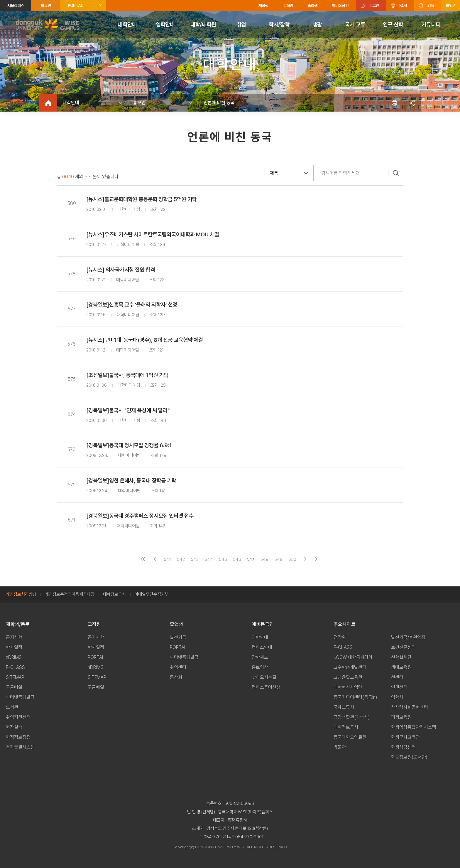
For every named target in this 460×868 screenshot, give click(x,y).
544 (209, 559)
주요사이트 (345, 624)
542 (181, 559)
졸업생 (312, 6)
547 (251, 559)
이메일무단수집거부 (152, 594)
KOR (403, 6)
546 (237, 559)
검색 (431, 6)
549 (278, 559)
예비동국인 (340, 6)
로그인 (374, 6)
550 (292, 559)
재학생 (263, 6)
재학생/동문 (18, 624)
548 (264, 559)
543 (195, 559)
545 (223, 559)
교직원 (288, 6)
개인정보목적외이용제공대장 (70, 594)
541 (167, 559)
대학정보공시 (114, 594)
